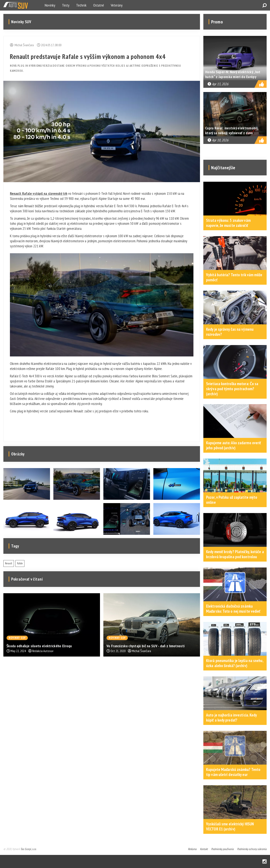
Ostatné (99, 5)
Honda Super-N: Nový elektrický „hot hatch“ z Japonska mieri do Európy (233, 74)
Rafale (20, 563)
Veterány (117, 5)
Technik (81, 5)
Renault (9, 563)
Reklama (192, 849)
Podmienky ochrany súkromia (252, 849)
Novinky (50, 5)
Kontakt (204, 849)
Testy (66, 5)
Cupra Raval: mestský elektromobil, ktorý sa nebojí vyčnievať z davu (232, 130)
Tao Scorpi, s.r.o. (28, 849)
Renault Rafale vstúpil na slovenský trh (39, 193)
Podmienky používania (222, 849)
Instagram (265, 861)
